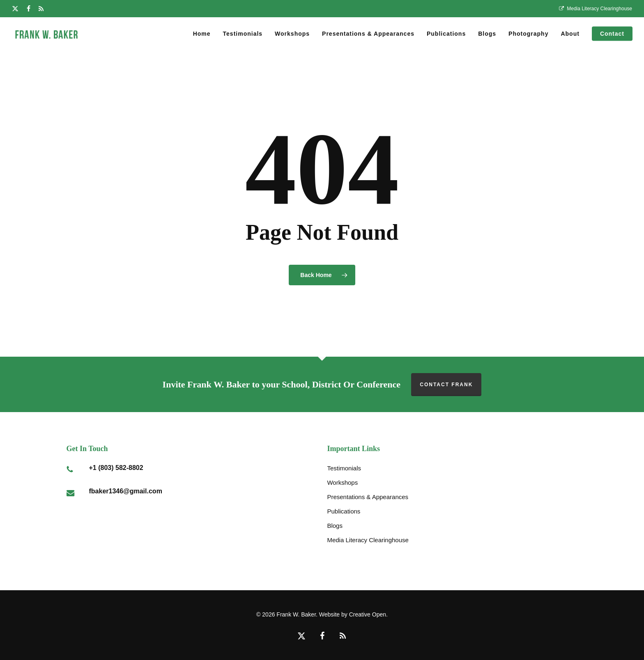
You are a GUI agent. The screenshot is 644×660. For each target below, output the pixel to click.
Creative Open (368, 614)
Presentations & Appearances (368, 497)
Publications (344, 511)
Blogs (335, 526)
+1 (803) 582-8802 (116, 468)
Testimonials (344, 468)
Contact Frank (446, 385)
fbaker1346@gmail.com (126, 491)
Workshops (342, 482)
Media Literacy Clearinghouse (368, 540)
